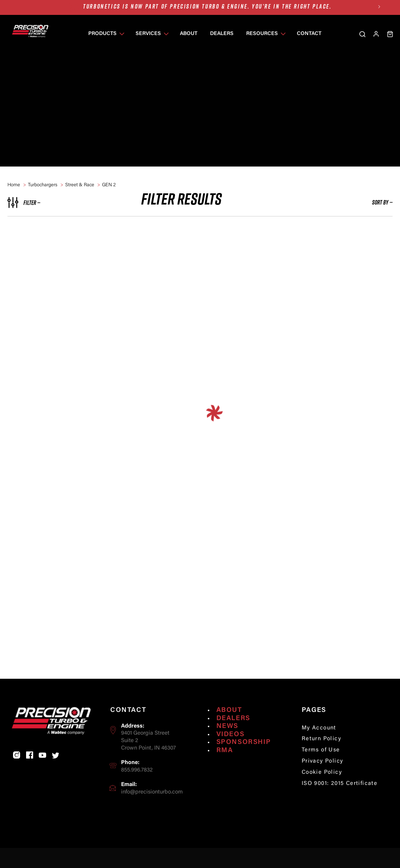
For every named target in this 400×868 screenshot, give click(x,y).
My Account (319, 742)
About (229, 725)
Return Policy (321, 753)
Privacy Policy (323, 776)
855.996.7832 (137, 785)
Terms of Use (321, 765)
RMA (225, 765)
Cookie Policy (322, 787)
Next (379, 7)
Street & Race (80, 185)
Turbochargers (43, 185)
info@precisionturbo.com (152, 806)
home (14, 185)
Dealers (233, 733)
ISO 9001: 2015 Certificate (339, 798)
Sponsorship (244, 757)
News (227, 741)
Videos (231, 749)
